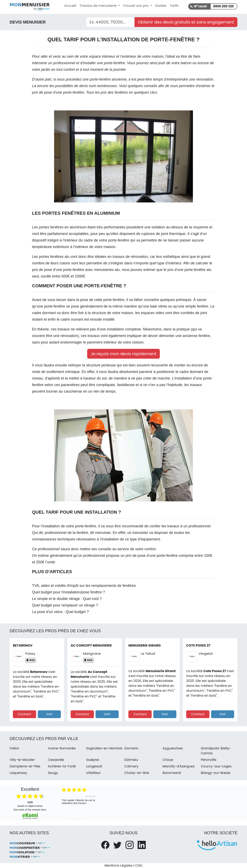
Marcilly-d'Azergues (179, 766)
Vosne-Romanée (62, 748)
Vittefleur (93, 773)
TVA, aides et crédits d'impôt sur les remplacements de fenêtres (84, 586)
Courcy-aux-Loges (216, 766)
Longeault (94, 766)
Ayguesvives (173, 748)
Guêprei (93, 760)
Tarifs (174, 6)
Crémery (131, 766)
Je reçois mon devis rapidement (123, 354)
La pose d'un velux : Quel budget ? (60, 612)
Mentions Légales (118, 865)
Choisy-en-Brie (137, 773)
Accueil (70, 6)
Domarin (131, 748)
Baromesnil (172, 773)
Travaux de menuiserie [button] (98, 6)
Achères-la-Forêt (62, 766)
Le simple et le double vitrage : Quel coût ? (67, 599)
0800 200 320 (223, 6)
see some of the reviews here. (30, 810)
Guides (161, 6)
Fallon (14, 748)
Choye (168, 760)
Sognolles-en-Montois (104, 748)
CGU (139, 865)
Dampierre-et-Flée (25, 766)
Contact (24, 714)
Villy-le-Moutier (22, 760)
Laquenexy (18, 773)
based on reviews (30, 804)
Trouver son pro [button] (136, 6)
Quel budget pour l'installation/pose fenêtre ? (68, 592)
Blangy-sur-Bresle (216, 773)
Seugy (53, 773)
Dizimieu (131, 760)
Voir (49, 714)
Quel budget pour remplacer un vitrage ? (65, 605)
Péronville (209, 760)
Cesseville (56, 760)
